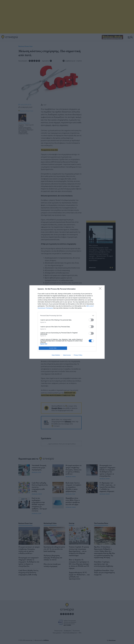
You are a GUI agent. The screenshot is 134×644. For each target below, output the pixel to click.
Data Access (67, 355)
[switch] (91, 320)
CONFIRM (53, 348)
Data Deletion (56, 355)
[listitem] (67, 316)
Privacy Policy (78, 355)
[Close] (101, 289)
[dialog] (67, 322)
